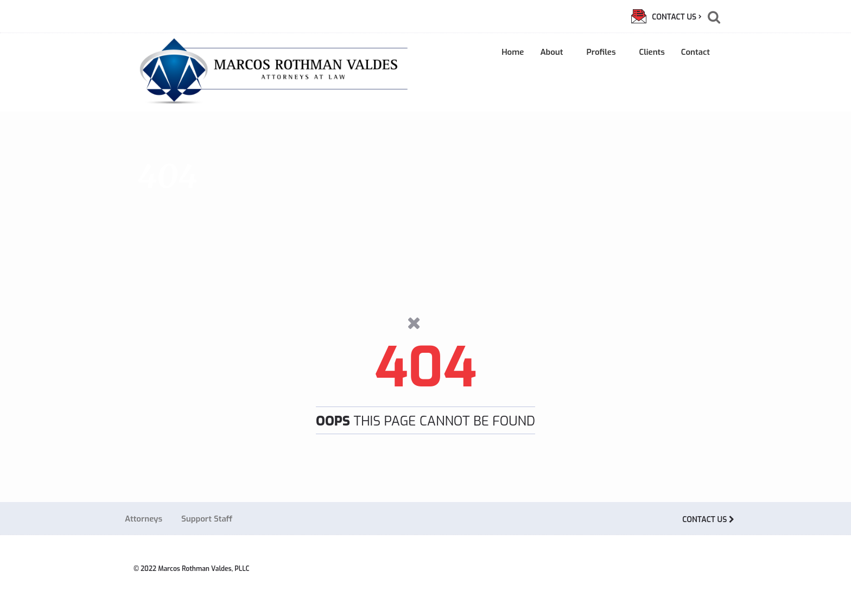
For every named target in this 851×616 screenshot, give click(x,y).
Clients (652, 52)
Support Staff (207, 519)
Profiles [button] (604, 52)
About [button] (555, 52)
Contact (696, 52)
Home (513, 52)
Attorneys (144, 519)
